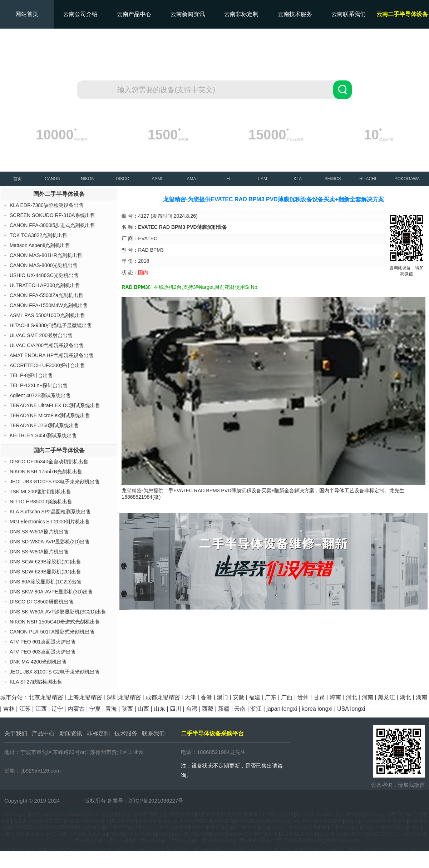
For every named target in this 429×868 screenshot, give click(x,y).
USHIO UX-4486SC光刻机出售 (44, 275)
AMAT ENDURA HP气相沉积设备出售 (52, 355)
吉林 (9, 709)
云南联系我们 (349, 14)
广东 (271, 697)
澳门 (222, 697)
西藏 (208, 709)
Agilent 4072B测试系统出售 (40, 395)
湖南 (421, 697)
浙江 (256, 709)
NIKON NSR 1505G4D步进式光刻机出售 (55, 622)
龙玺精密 (72, 801)
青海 (111, 709)
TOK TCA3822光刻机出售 (38, 235)
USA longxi (351, 709)
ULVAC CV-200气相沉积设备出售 (47, 345)
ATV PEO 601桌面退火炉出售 (43, 642)
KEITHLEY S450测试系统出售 (43, 435)
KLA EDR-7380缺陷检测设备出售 (47, 205)
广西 (287, 697)
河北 (351, 697)
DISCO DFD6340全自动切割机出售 (49, 462)
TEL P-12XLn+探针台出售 (39, 385)
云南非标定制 (241, 14)
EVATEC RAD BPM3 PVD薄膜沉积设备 (217, 490)
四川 (176, 709)
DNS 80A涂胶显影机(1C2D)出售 (46, 582)
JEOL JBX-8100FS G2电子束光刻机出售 (55, 672)
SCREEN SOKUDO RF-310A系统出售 (52, 215)
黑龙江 (386, 697)
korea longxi (317, 709)
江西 (41, 709)
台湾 (192, 709)
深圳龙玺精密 (124, 697)
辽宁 (57, 709)
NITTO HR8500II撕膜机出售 (41, 502)
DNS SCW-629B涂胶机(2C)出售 (45, 562)
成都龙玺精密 (163, 697)
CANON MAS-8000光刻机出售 (44, 265)
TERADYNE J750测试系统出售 (44, 425)
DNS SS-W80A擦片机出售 (39, 552)
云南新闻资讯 (188, 14)
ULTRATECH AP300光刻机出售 (45, 285)
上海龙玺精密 (85, 697)
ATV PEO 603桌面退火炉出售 (43, 652)
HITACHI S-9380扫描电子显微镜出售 (51, 325)
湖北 (405, 697)
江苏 (25, 709)
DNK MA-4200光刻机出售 (38, 662)
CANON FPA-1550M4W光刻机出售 (49, 305)
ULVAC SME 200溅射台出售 (41, 335)
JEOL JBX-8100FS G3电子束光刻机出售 (55, 482)
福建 (255, 697)
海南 (335, 697)
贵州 (303, 697)
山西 (143, 709)
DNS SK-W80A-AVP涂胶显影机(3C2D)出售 (58, 612)
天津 (190, 697)
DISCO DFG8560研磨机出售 (42, 602)
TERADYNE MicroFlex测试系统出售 (50, 415)
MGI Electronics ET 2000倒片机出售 (50, 522)
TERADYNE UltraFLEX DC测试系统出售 (55, 405)
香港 (206, 697)
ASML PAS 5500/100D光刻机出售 (47, 315)
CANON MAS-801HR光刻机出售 (46, 255)
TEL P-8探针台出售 (31, 375)
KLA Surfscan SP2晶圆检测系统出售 (50, 512)
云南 (240, 709)
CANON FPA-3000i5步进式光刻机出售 (52, 225)
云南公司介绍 (80, 14)
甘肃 (319, 697)
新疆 (224, 709)
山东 (159, 709)
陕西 (127, 709)
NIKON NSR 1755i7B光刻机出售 (46, 472)
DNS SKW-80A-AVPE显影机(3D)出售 (51, 592)
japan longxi (282, 709)
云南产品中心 (134, 14)
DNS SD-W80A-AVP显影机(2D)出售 (50, 542)
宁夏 (95, 709)
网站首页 (27, 14)
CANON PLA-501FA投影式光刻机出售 (52, 632)
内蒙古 (76, 709)
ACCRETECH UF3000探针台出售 (47, 365)
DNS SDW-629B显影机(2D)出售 (45, 572)
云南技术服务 (295, 14)
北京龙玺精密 (46, 697)
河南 (368, 697)
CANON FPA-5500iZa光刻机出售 (46, 295)
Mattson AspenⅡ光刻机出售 (40, 245)
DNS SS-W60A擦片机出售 (39, 532)
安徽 (238, 697)
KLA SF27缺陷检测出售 (36, 682)
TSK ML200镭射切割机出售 (40, 492)
